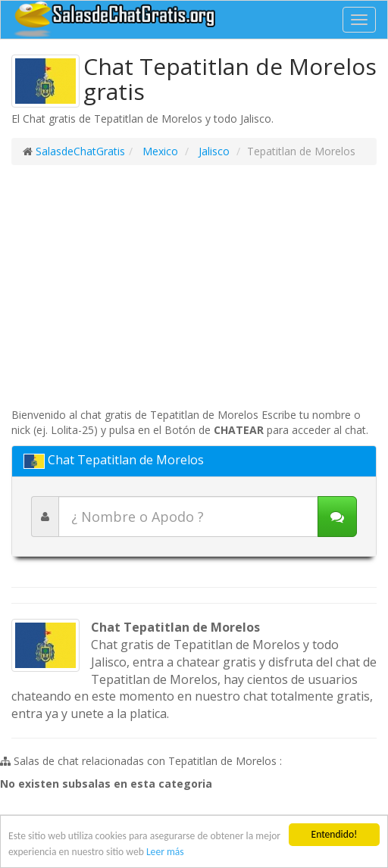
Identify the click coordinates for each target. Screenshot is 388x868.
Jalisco (213, 151)
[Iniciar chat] (337, 517)
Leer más (165, 852)
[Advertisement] (194, 286)
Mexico (159, 151)
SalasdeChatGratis (80, 151)
